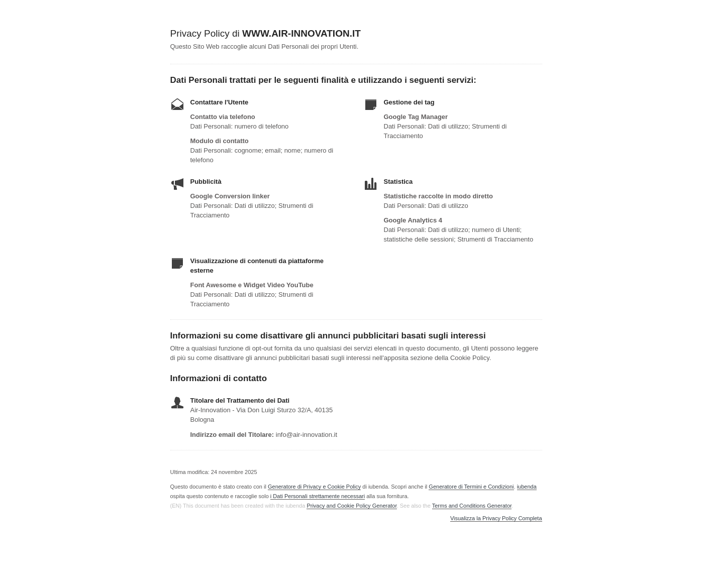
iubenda (527, 487)
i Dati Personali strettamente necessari (318, 496)
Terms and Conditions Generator (472, 506)
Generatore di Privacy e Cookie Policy (314, 487)
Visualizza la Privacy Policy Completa (496, 518)
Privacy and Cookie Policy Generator (351, 506)
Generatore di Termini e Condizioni (471, 487)
